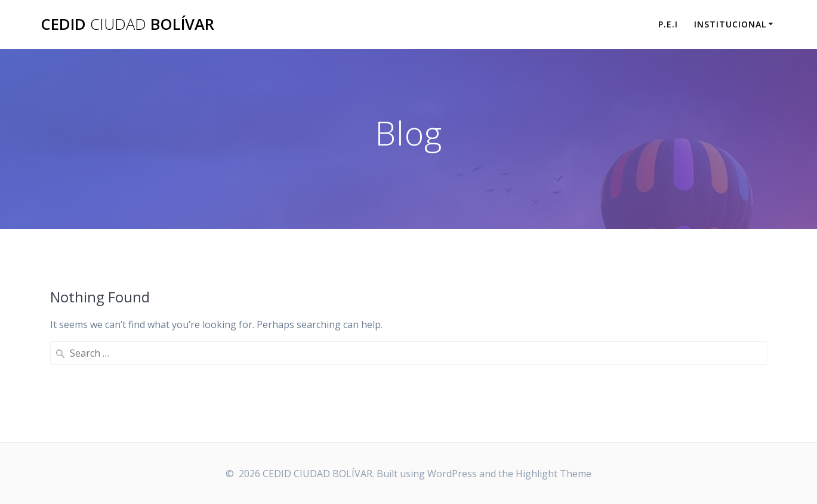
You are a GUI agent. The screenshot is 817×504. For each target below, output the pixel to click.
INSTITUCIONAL (730, 24)
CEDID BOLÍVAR (127, 24)
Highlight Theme (554, 474)
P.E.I (668, 24)
